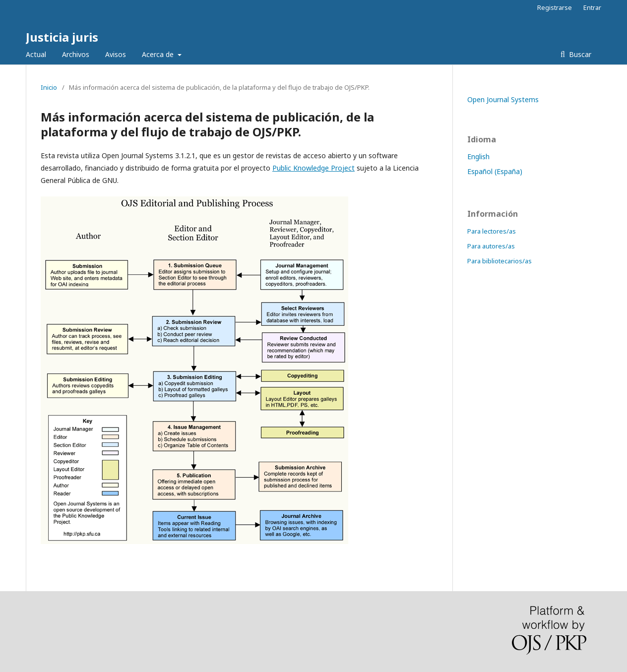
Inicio (49, 87)
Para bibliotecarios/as (500, 261)
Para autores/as (491, 246)
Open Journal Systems (503, 99)
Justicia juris (62, 37)
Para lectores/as (492, 231)
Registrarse (555, 7)
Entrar (592, 7)
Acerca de (159, 54)
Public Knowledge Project (313, 168)
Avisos (116, 54)
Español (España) (495, 171)
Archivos (76, 54)
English (478, 156)
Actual (36, 54)
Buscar (579, 54)
